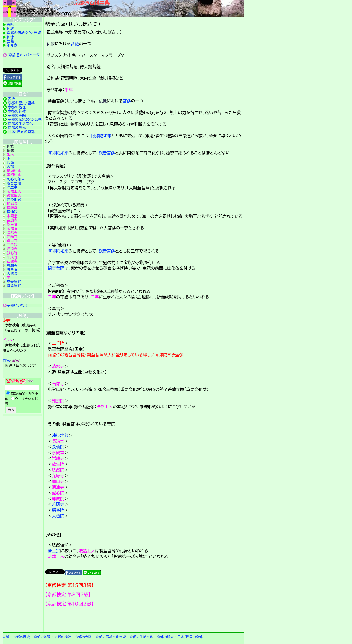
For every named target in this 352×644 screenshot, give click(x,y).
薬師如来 (14, 175)
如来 (10, 154)
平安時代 (14, 282)
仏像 (51, 44)
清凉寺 (58, 487)
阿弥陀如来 (101, 136)
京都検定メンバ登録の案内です (145, 620)
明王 (10, 158)
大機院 (58, 516)
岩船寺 (58, 458)
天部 (10, 167)
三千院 (58, 343)
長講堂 (58, 441)
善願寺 (58, 504)
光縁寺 (58, 475)
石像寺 (58, 384)
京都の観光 (17, 128)
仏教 (10, 29)
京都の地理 (17, 107)
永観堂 (58, 453)
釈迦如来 (14, 171)
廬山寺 (58, 481)
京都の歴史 (21, 637)
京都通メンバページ (24, 55)
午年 (69, 90)
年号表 (12, 45)
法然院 (58, 470)
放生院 (58, 464)
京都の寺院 (17, 115)
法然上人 (105, 407)
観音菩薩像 (75, 355)
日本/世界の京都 (190, 637)
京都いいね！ (17, 305)
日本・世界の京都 (21, 132)
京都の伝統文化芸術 (111, 637)
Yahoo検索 (22, 396)
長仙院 (58, 447)
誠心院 (58, 493)
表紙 (10, 25)
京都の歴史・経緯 (21, 103)
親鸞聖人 (14, 195)
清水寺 (58, 366)
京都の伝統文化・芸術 (24, 33)
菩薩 (75, 44)
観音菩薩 (107, 153)
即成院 (58, 499)
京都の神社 (17, 111)
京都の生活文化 (20, 124)
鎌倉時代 (14, 286)
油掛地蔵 (60, 435)
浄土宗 (54, 551)
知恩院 (58, 401)
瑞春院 (58, 510)
